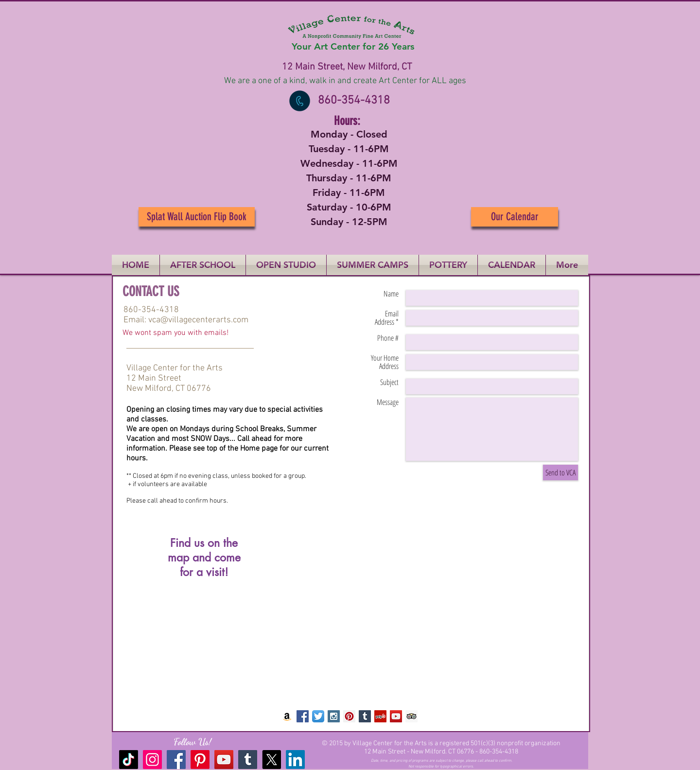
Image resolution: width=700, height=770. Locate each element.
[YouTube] (224, 760)
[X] (271, 760)
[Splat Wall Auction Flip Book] (197, 217)
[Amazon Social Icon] (287, 716)
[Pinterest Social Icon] (349, 716)
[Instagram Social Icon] (334, 716)
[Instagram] (152, 760)
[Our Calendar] (515, 217)
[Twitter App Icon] (318, 716)
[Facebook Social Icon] (303, 716)
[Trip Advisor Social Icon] (411, 716)
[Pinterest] (200, 760)
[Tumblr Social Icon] (365, 716)
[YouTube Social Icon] (396, 716)
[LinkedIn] (295, 760)
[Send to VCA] (560, 472)
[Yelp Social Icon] (380, 716)
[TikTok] (129, 760)
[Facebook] (176, 760)
